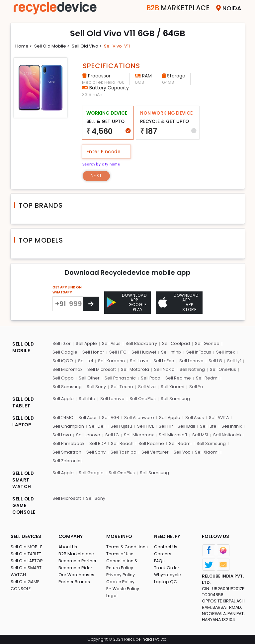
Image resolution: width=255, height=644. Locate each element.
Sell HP (165, 426)
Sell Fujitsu (121, 426)
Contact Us (166, 546)
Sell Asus (111, 344)
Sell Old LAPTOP (27, 560)
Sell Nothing (191, 369)
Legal (112, 595)
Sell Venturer (154, 451)
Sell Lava (138, 361)
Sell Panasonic (120, 378)
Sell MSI (199, 434)
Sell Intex (224, 352)
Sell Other (89, 378)
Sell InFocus (197, 352)
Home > (24, 46)
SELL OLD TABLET (23, 402)
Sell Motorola (134, 369)
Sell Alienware (139, 417)
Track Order (167, 567)
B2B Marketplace (77, 553)
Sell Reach (123, 442)
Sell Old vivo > (90, 46)
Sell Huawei (143, 352)
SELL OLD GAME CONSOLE (24, 505)
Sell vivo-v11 (121, 46)
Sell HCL (144, 426)
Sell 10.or (62, 344)
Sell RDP (98, 442)
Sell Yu (195, 386)
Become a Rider (76, 567)
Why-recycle (168, 574)
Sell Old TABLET (26, 553)
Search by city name (103, 163)
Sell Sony (96, 386)
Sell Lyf (232, 361)
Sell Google (65, 352)
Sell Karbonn (111, 361)
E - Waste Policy (123, 588)
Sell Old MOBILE (27, 546)
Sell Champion (68, 426)
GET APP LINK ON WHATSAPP (67, 290)
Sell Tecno (121, 386)
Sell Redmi (206, 378)
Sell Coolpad (176, 344)
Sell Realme (177, 378)
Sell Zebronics (68, 459)
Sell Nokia (164, 369)
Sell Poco (150, 378)
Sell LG (214, 361)
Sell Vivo (146, 386)
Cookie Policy (121, 581)
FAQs (160, 560)
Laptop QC (166, 581)
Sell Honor (93, 352)
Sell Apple (86, 344)
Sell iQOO (63, 361)
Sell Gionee (207, 344)
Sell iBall (185, 426)
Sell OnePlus (222, 369)
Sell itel (85, 361)
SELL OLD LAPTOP (23, 421)
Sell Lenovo (190, 361)
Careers (163, 553)
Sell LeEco (163, 361)
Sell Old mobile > (53, 46)
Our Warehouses (77, 574)
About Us (68, 546)
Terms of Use (120, 553)
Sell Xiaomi (171, 386)
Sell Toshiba (123, 451)
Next (97, 176)
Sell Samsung (67, 386)
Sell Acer (88, 417)
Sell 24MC (63, 417)
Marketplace (173, 8)
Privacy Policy (121, 574)
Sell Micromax (67, 369)
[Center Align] (91, 304)
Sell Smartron (67, 451)
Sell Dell (97, 426)
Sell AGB (111, 417)
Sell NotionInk (225, 434)
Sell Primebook (69, 442)
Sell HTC (117, 352)
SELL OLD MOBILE (23, 348)
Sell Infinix (170, 352)
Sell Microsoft (101, 369)
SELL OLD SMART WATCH (23, 479)
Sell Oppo (63, 378)
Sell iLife (87, 398)
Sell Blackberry (141, 344)
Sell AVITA (220, 417)
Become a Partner (78, 560)
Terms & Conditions (127, 546)
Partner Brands (75, 581)
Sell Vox (181, 451)
